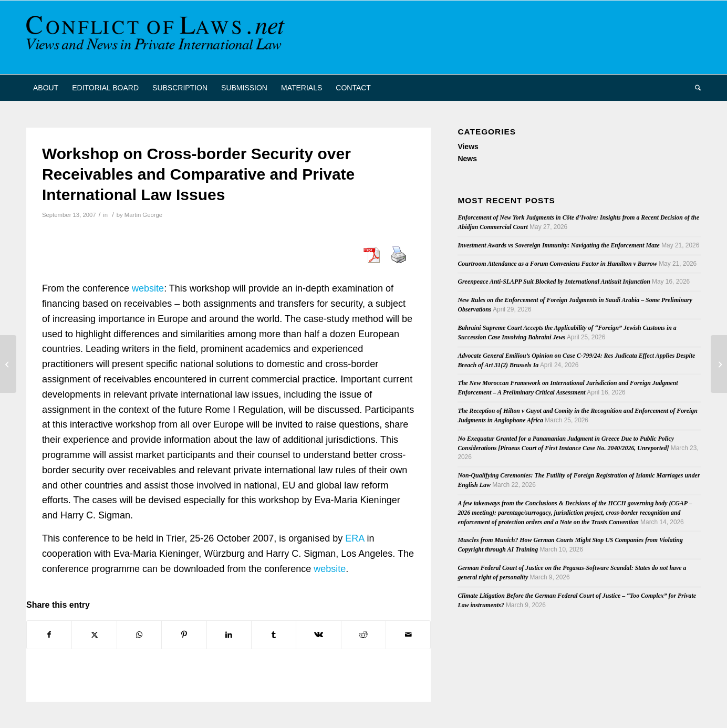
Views (468, 147)
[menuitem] (46, 88)
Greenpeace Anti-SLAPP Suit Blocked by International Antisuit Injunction (554, 282)
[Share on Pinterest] (184, 635)
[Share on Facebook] (49, 635)
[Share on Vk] (318, 635)
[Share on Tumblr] (274, 635)
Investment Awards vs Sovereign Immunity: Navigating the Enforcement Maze (558, 245)
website (148, 288)
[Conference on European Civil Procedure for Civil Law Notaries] (719, 364)
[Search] (694, 88)
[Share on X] (94, 635)
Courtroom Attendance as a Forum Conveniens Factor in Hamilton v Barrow (557, 264)
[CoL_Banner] (158, 37)
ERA (355, 538)
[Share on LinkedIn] (229, 635)
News (467, 159)
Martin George (143, 215)
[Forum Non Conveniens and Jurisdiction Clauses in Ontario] (8, 364)
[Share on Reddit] (363, 635)
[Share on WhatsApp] (139, 635)
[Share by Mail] (408, 635)
